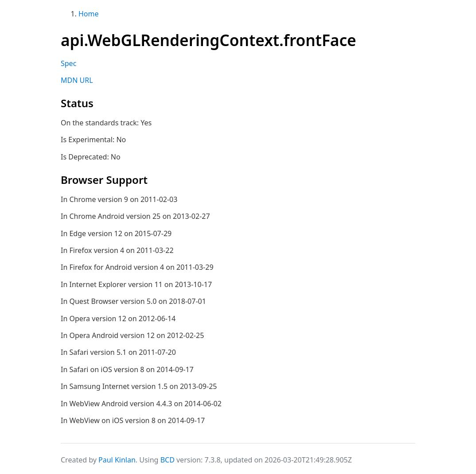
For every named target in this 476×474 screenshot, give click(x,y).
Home (89, 14)
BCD (168, 460)
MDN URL (77, 80)
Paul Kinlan (117, 460)
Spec (68, 63)
